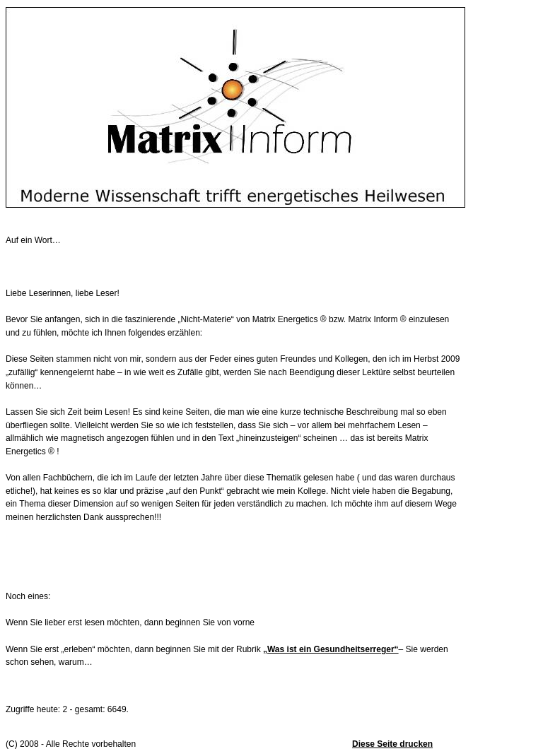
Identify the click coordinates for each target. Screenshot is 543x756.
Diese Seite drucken (392, 744)
